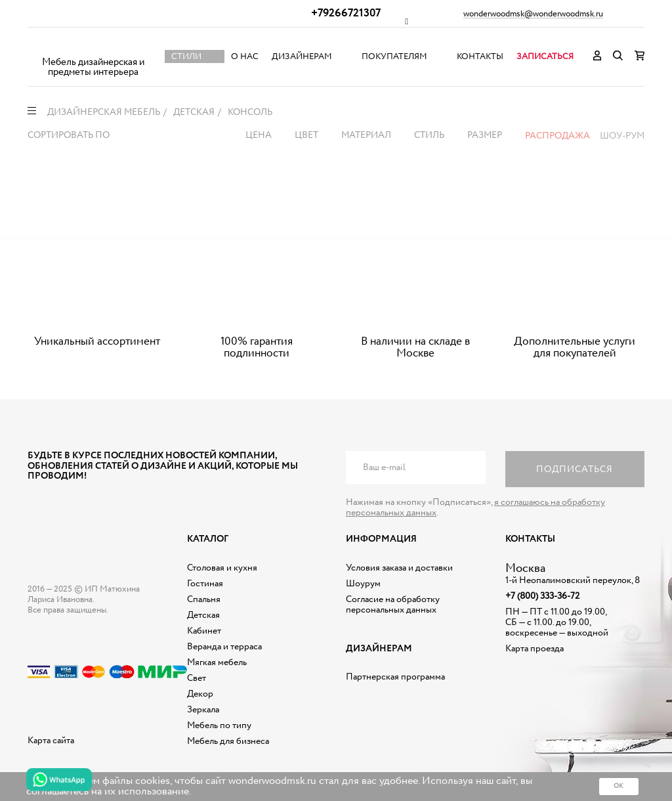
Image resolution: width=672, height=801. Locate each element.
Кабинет (204, 631)
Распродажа (557, 136)
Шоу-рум (622, 136)
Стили (186, 57)
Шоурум (363, 584)
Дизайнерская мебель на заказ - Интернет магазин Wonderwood (93, 46)
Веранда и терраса (224, 647)
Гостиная (205, 584)
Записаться (545, 57)
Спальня (204, 599)
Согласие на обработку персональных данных (393, 605)
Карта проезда (535, 649)
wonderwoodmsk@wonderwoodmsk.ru (533, 14)
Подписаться (575, 469)
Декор (200, 694)
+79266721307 (346, 13)
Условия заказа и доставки (399, 568)
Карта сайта (51, 741)
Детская (203, 615)
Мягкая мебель (217, 662)
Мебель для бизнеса (228, 741)
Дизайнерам (302, 57)
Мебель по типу (219, 725)
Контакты (480, 57)
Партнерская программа (395, 677)
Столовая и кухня (222, 568)
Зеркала (203, 710)
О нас (245, 57)
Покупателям (394, 57)
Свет (197, 678)
